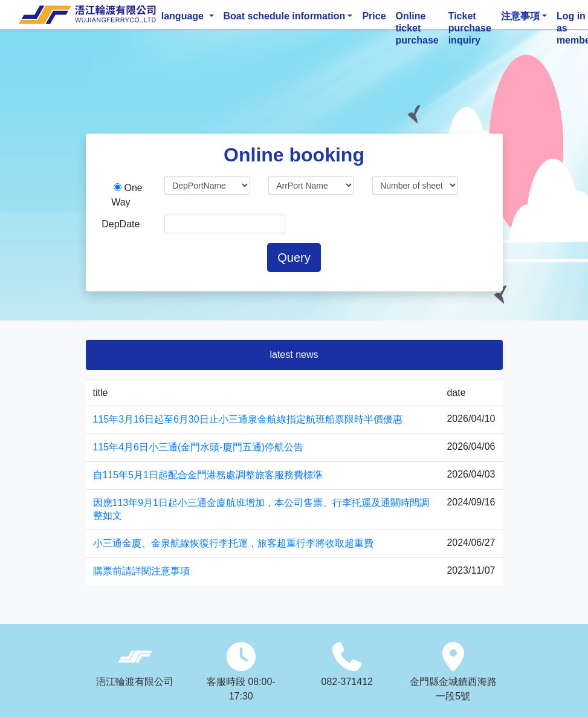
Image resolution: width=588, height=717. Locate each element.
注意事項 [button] (520, 16)
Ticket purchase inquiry (470, 17)
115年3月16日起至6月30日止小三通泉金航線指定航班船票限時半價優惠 (248, 419)
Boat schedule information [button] (285, 16)
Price (374, 16)
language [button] (184, 16)
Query (294, 258)
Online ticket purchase (417, 17)
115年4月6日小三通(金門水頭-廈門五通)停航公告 (198, 447)
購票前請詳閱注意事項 (141, 571)
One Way (127, 195)
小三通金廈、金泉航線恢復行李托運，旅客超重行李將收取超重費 (233, 543)
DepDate (121, 224)
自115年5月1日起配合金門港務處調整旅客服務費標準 (208, 475)
